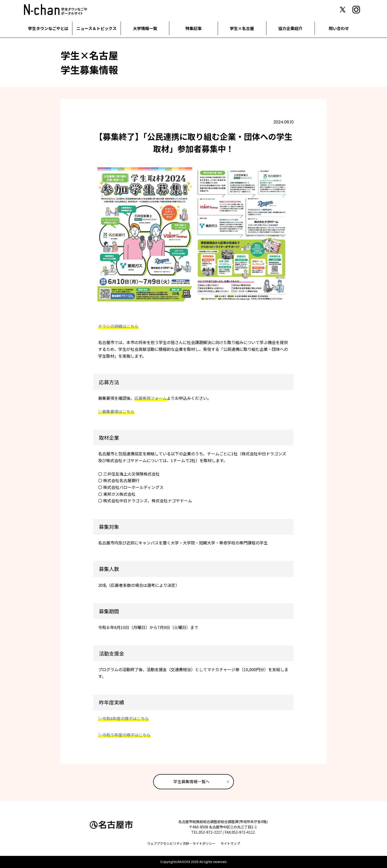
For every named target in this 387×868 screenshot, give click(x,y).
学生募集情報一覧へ (191, 781)
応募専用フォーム (151, 398)
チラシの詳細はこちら (118, 326)
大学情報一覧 (145, 28)
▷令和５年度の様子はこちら (124, 735)
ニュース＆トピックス (96, 28)
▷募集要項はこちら (116, 411)
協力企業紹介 (290, 28)
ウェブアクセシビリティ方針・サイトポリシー (181, 843)
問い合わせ (339, 28)
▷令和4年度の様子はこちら (123, 718)
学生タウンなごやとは (48, 28)
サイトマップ (230, 843)
